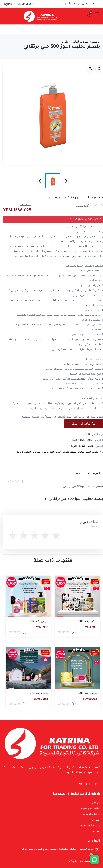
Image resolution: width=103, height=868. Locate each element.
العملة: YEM (24, 4)
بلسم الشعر (91, 452)
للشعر (81, 452)
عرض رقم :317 (39, 622)
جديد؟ (72, 3)
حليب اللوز (55, 452)
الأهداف (96, 831)
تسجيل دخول (90, 3)
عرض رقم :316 (39, 693)
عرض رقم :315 (88, 693)
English (7, 4)
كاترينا (65, 42)
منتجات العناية (81, 42)
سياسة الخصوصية (90, 825)
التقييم (79, 473)
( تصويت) (82, 206)
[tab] (94, 473)
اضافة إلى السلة (83, 424)
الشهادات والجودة (91, 808)
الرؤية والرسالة (92, 814)
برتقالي (45, 452)
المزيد (70, 773)
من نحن (96, 802)
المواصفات (94, 473)
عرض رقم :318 (88, 622)
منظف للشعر (69, 452)
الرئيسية (96, 42)
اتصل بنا (96, 820)
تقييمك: (94, 526)
